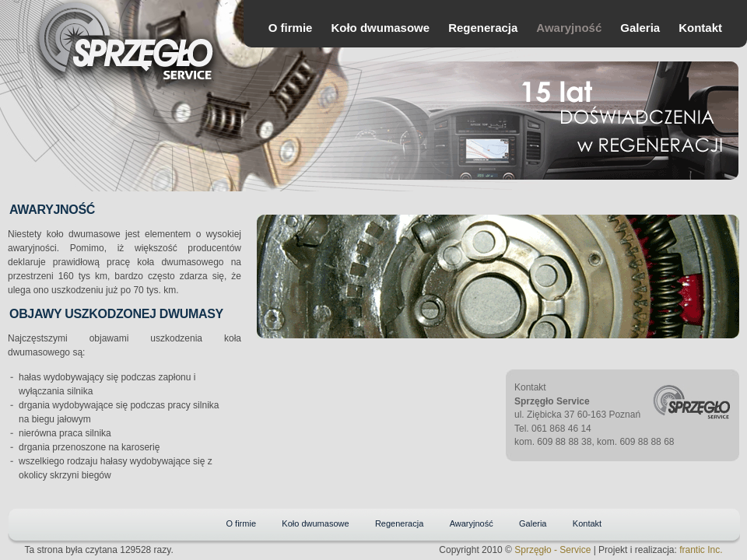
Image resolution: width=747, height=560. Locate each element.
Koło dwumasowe (380, 28)
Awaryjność (569, 28)
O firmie (291, 28)
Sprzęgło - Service (552, 550)
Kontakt (700, 28)
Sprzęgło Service (144, 57)
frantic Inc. (701, 550)
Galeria (640, 28)
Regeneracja (483, 28)
